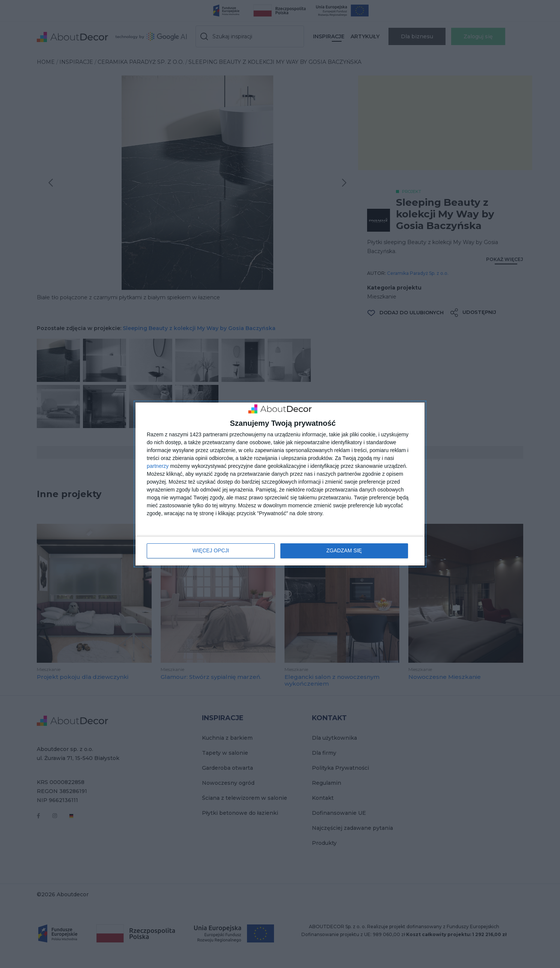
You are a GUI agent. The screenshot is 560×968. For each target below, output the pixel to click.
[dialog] (280, 484)
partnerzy (158, 466)
